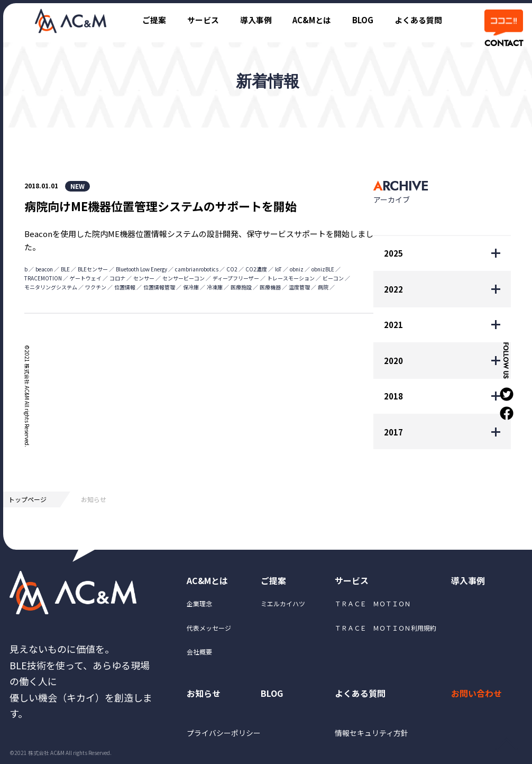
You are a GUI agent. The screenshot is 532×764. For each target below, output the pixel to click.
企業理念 (199, 604)
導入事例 (255, 20)
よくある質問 (418, 20)
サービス (202, 20)
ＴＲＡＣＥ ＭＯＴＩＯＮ (373, 604)
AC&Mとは (311, 20)
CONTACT (503, 43)
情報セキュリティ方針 (372, 733)
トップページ (27, 499)
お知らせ (204, 694)
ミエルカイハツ (283, 604)
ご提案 (153, 20)
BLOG (363, 20)
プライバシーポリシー (224, 733)
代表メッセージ (209, 628)
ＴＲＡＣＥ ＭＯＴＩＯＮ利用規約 (386, 628)
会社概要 (199, 652)
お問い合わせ (476, 694)
